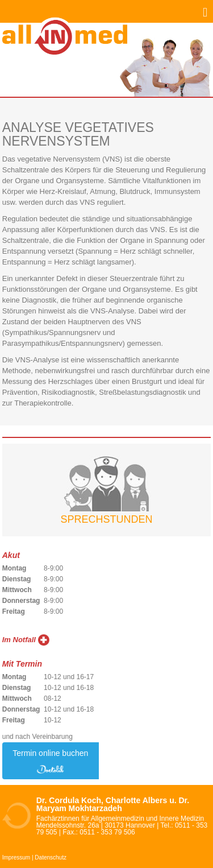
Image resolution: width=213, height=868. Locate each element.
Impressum (16, 857)
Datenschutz (51, 857)
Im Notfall (19, 640)
